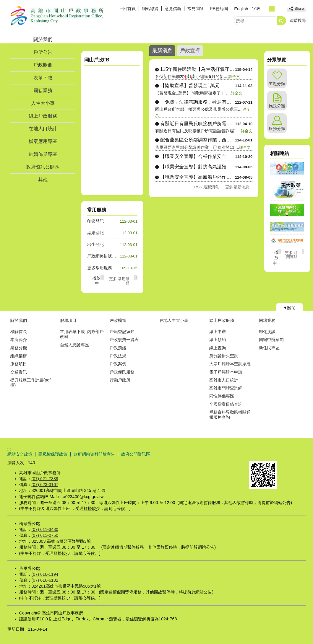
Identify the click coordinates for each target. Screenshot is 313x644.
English (241, 9)
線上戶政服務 (43, 116)
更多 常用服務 (119, 281)
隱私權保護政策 (53, 454)
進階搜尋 (298, 20)
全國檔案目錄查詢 (226, 404)
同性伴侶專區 (222, 396)
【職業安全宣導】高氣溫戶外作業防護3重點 (198, 177)
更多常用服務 (100, 268)
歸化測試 (267, 332)
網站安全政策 (20, 454)
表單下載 (43, 78)
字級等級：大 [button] (278, 9)
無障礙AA (284, 454)
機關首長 (19, 332)
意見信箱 (173, 9)
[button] (281, 21)
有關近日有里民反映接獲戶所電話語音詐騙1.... (198, 124)
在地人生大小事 (174, 320)
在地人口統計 (43, 129)
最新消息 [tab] (162, 50)
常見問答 (196, 9)
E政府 (255, 453)
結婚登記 (95, 233)
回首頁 (129, 9)
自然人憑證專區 (74, 345)
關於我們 (43, 39)
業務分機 (19, 348)
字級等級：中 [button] (272, 9)
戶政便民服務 (122, 372)
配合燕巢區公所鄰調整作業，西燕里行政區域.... (198, 140)
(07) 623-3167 (45, 485)
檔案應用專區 (43, 141)
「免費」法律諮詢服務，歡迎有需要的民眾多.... (198, 102)
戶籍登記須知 (122, 332)
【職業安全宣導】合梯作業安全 (193, 156)
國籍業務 (43, 91)
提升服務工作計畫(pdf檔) (31, 383)
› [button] (136, 277)
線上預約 (218, 340)
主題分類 (277, 84)
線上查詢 (218, 348)
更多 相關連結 (291, 255)
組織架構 (19, 356)
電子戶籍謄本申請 (226, 372)
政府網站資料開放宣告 (94, 454)
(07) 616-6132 (45, 580)
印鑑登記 (95, 221)
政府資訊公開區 (43, 167)
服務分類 (277, 128)
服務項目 (19, 364)
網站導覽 (150, 9)
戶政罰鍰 (118, 348)
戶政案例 (118, 364)
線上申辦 (218, 332)
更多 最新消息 (237, 187)
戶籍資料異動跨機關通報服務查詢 (230, 415)
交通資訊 (19, 372)
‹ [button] (102, 277)
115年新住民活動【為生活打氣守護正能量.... (198, 69)
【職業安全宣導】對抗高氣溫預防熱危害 (198, 167)
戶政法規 (118, 356)
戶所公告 (43, 52)
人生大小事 (43, 103)
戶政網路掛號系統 (104, 256)
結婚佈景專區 (43, 154)
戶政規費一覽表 (124, 340)
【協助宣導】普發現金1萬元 (190, 85)
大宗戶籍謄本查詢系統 (230, 364)
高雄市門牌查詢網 (226, 388)
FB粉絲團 (219, 9)
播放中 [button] (276, 257)
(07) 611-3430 (45, 529)
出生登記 (95, 244)
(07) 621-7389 (45, 479)
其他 (43, 180)
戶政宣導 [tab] (190, 50)
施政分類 (277, 106)
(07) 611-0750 (45, 535)
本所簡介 (19, 340)
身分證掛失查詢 (224, 356)
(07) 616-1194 (45, 574)
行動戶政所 (120, 380)
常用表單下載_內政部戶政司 (82, 334)
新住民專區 (269, 348)
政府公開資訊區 (136, 454)
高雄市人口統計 (224, 380)
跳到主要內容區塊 (3, 3)
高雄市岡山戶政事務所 (57, 16)
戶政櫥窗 (43, 65)
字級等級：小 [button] (265, 9)
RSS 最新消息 (206, 187)
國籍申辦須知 (271, 340)
